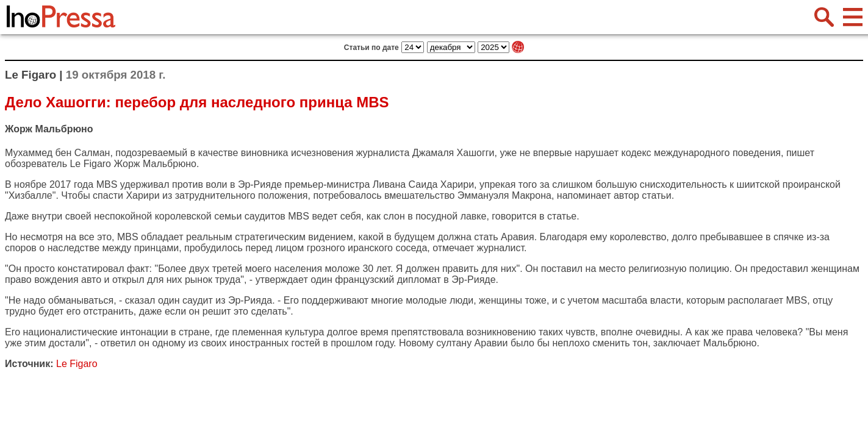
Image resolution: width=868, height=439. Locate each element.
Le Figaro (90, 164)
